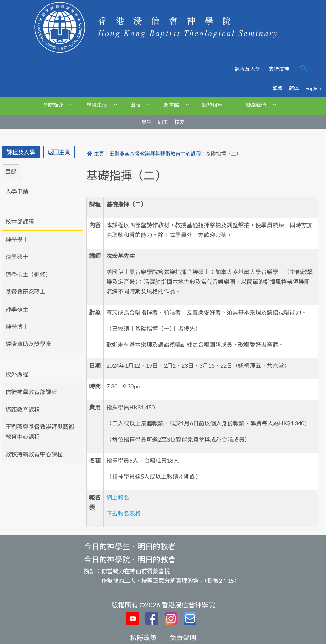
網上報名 (118, 497)
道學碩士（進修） (28, 274)
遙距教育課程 (23, 409)
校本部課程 (20, 221)
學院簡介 (61, 105)
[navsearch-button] (303, 69)
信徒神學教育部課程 (31, 392)
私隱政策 (143, 637)
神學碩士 (17, 309)
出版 (143, 105)
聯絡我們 (263, 105)
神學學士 (17, 240)
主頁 (95, 154)
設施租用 (220, 105)
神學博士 (17, 327)
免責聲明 (183, 637)
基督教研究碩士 (25, 292)
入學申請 (17, 191)
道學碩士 (17, 257)
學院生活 (104, 105)
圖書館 (179, 105)
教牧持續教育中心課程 (34, 454)
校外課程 (17, 374)
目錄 (11, 171)
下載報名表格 (124, 513)
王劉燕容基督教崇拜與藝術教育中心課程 (40, 432)
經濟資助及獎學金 (28, 344)
